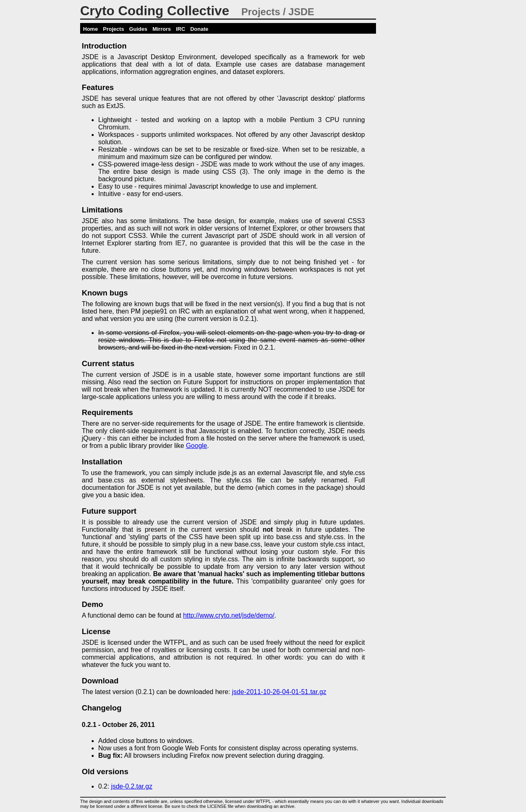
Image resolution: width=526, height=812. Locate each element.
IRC (180, 29)
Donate (199, 29)
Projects (114, 29)
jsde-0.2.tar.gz (132, 786)
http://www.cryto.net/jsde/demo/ (228, 615)
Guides (138, 29)
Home (90, 29)
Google (196, 446)
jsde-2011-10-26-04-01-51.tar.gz (279, 692)
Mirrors (162, 29)
